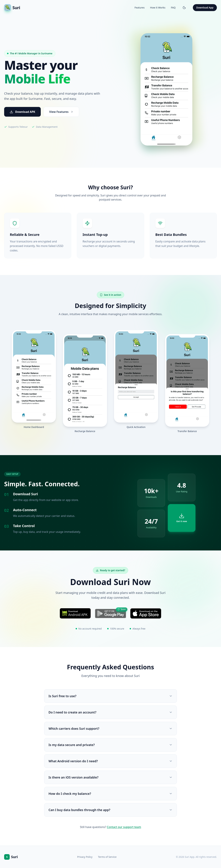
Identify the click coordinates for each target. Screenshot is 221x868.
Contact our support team (124, 827)
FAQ (173, 8)
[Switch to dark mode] (184, 8)
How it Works (158, 8)
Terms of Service (107, 857)
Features (140, 8)
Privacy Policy (85, 857)
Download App (205, 8)
